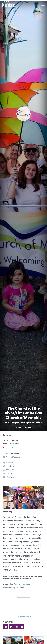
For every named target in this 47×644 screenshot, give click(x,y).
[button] (23, 498)
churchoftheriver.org (23, 428)
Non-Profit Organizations (14, 588)
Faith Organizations (22, 584)
